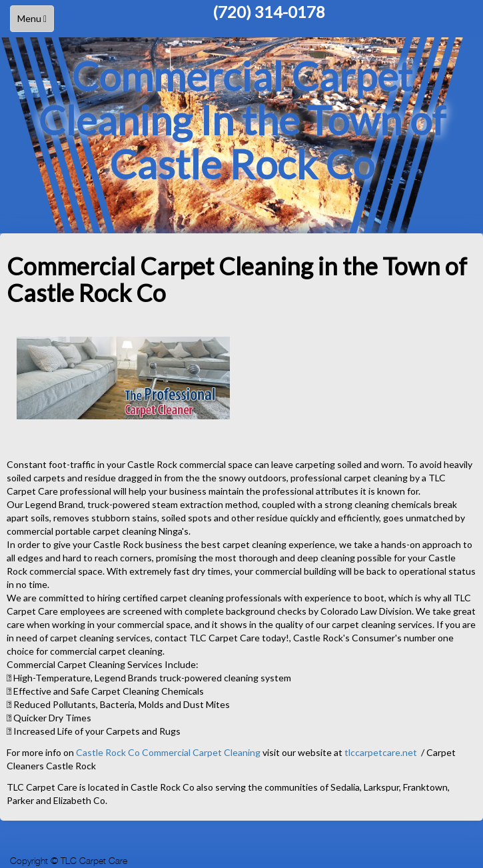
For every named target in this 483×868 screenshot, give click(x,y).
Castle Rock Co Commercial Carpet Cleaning (169, 752)
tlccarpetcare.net (381, 752)
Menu (35, 22)
